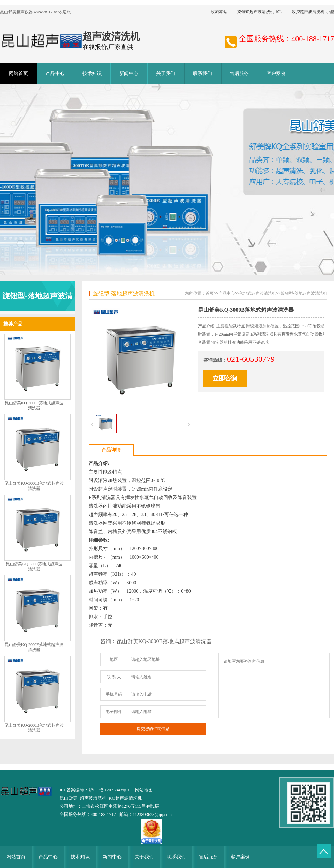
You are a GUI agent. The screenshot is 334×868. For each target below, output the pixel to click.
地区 (114, 660)
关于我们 (166, 73)
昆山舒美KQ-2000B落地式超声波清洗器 (34, 728)
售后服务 (239, 73)
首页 (210, 293)
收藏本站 (219, 12)
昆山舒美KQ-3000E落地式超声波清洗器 (34, 406)
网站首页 (18, 73)
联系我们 (202, 73)
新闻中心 (129, 73)
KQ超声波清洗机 (125, 798)
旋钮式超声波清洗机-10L (260, 12)
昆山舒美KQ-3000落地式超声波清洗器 (34, 567)
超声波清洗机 (93, 798)
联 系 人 (114, 677)
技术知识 (92, 73)
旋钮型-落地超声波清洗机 (124, 293)
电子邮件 (114, 712)
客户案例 (276, 73)
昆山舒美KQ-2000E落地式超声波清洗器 (34, 647)
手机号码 (114, 694)
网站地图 (144, 790)
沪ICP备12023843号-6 (109, 790)
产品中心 (55, 73)
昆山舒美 (69, 798)
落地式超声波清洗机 (258, 293)
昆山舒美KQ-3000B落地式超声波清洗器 (34, 486)
